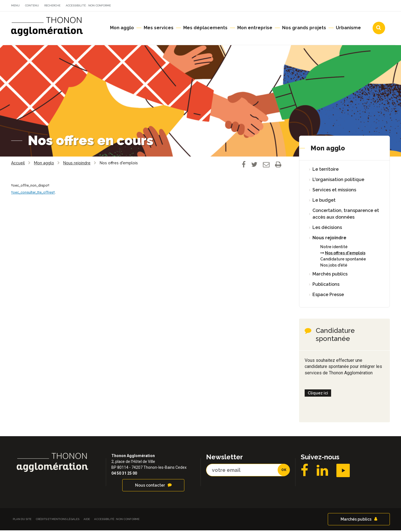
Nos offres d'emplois (345, 255)
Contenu (32, 5)
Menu (15, 5)
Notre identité (334, 248)
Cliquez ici (318, 395)
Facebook (305, 472)
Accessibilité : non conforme (88, 5)
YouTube (343, 472)
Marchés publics (330, 276)
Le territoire (326, 171)
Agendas (308, 6)
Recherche (52, 5)
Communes (341, 6)
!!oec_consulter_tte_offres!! (33, 194)
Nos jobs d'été (334, 267)
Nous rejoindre (329, 239)
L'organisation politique (338, 181)
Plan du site (22, 521)
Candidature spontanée (343, 261)
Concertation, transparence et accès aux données (346, 215)
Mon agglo (328, 150)
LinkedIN (322, 472)
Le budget (324, 202)
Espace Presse (328, 296)
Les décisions (327, 229)
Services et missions (334, 191)
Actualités (274, 6)
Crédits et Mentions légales (58, 521)
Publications (326, 286)
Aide (87, 521)
